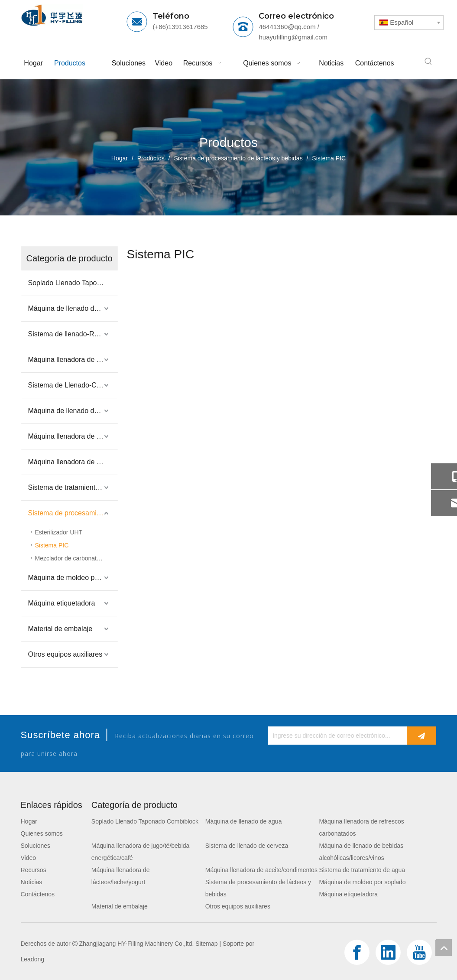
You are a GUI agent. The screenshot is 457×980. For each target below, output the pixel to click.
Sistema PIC (52, 545)
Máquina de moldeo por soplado (73, 578)
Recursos (34, 870)
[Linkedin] (388, 952)
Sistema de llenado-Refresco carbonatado (73, 334)
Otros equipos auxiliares (65, 654)
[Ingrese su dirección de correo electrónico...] (335, 736)
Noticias (32, 882)
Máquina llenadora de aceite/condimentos (73, 462)
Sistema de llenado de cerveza (247, 846)
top (444, 947)
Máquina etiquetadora (62, 603)
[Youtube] (419, 952)
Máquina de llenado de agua (72, 308)
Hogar (29, 821)
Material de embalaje (60, 629)
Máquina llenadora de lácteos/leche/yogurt (73, 436)
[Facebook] (357, 952)
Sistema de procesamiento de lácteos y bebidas (73, 513)
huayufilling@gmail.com (293, 37)
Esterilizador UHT (59, 532)
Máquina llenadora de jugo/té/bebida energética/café (73, 360)
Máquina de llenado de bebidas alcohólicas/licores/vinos (73, 411)
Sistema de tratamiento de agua (73, 487)
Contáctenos (38, 894)
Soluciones (36, 846)
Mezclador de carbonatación (73, 558)
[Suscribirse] (421, 736)
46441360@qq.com (287, 27)
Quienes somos (42, 833)
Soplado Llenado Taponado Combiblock (73, 283)
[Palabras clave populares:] (428, 62)
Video (29, 858)
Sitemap (206, 944)
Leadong (33, 959)
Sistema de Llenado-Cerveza (73, 385)
